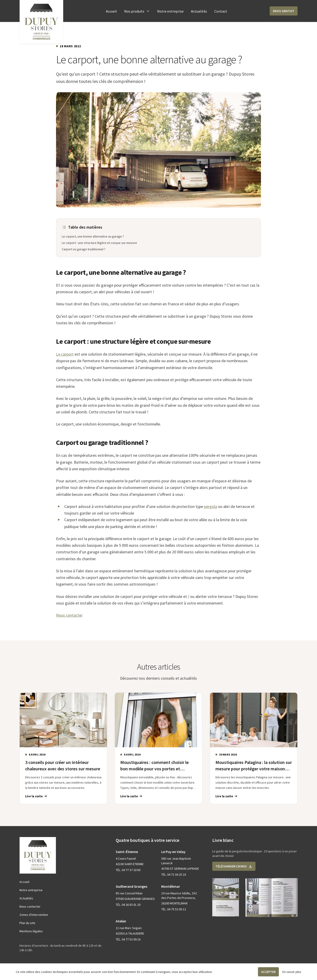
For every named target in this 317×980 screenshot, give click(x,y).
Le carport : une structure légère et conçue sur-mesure (99, 243)
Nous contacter (69, 615)
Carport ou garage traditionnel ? (84, 249)
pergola (211, 506)
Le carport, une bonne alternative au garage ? (93, 236)
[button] (284, 11)
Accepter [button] (268, 972)
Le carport (65, 354)
